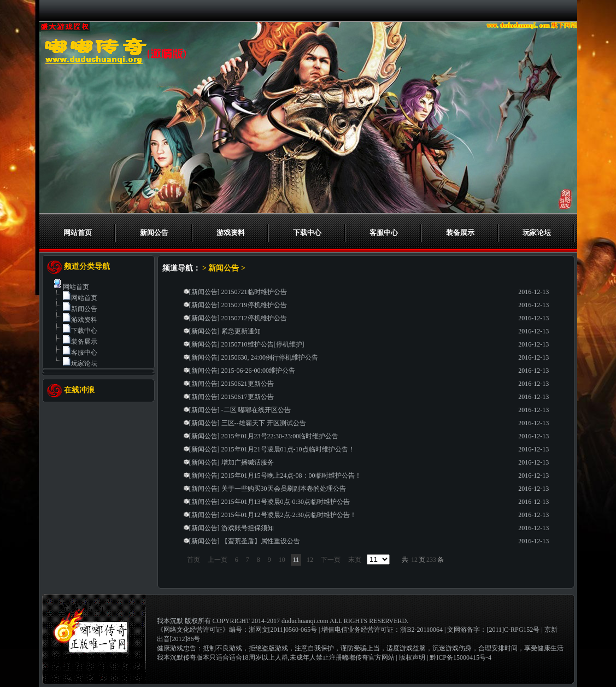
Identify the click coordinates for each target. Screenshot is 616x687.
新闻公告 (154, 233)
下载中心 (307, 233)
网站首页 (78, 233)
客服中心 (384, 233)
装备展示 (460, 233)
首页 (193, 560)
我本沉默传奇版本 (183, 657)
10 (282, 560)
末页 (355, 560)
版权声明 (412, 657)
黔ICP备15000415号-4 (460, 657)
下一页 (331, 560)
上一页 (218, 560)
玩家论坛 (537, 233)
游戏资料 (231, 233)
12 (310, 560)
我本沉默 (170, 621)
